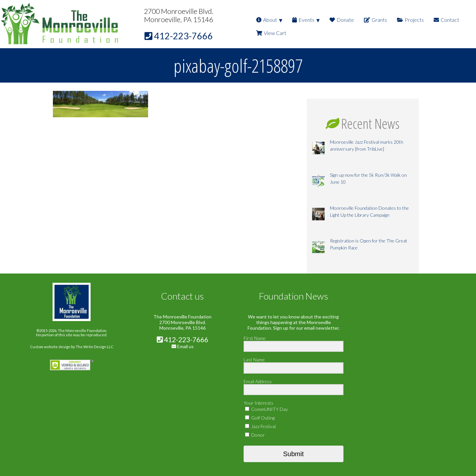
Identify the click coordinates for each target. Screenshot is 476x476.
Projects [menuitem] (410, 20)
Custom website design (50, 347)
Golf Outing (260, 418)
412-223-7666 (182, 339)
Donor (255, 435)
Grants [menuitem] (376, 20)
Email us (185, 346)
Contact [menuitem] (446, 20)
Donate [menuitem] (342, 20)
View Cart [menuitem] (271, 33)
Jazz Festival (260, 426)
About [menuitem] (267, 20)
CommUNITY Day (266, 409)
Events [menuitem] (303, 20)
